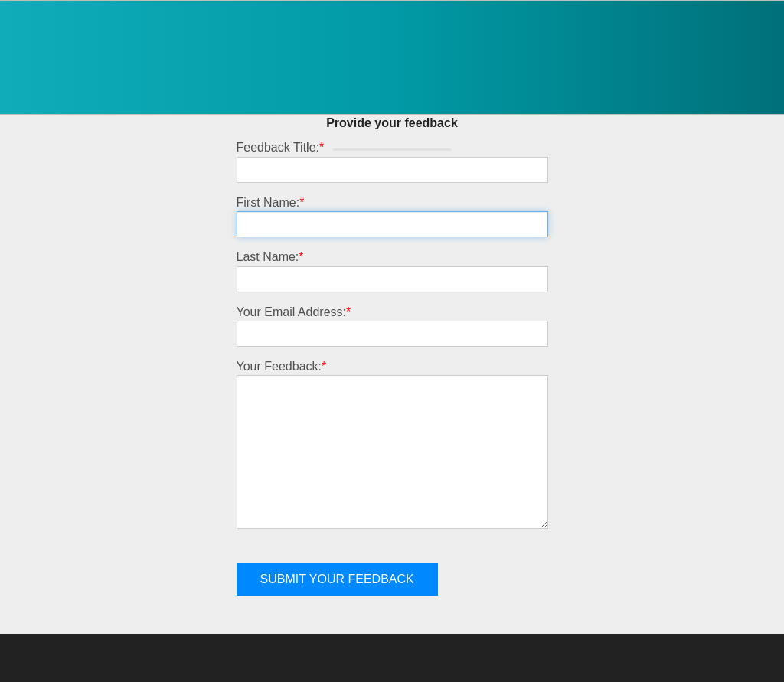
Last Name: (270, 257)
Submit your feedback (337, 579)
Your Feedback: (282, 366)
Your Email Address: (294, 312)
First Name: (271, 202)
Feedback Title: (281, 147)
